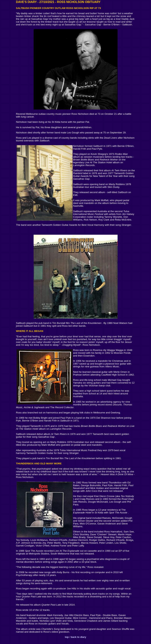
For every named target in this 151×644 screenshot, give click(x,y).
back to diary (78, 637)
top (67, 637)
